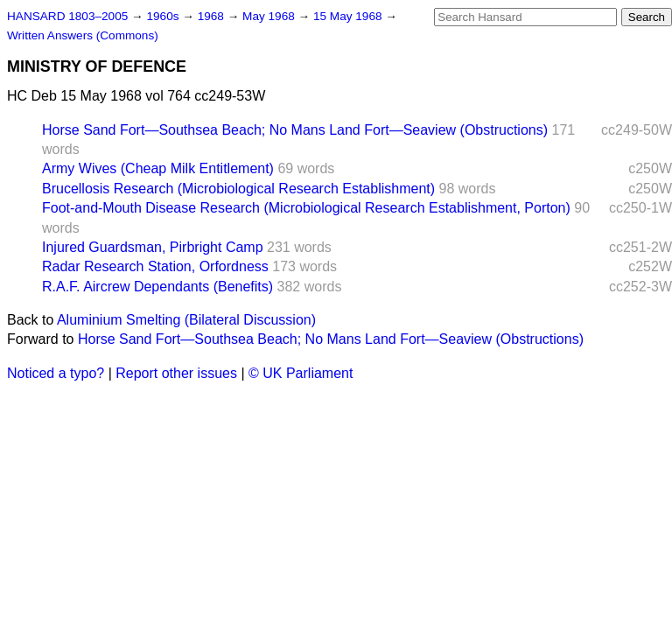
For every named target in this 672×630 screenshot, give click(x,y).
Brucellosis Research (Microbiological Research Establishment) (238, 189)
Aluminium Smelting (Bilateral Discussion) (186, 320)
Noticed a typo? (56, 373)
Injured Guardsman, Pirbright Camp (153, 247)
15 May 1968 (349, 16)
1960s (164, 16)
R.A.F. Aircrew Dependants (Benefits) (157, 287)
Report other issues (176, 373)
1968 (213, 16)
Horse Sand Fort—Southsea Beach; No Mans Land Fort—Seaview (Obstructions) (295, 130)
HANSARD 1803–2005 (67, 16)
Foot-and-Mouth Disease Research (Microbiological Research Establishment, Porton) (306, 208)
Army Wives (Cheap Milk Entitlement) (158, 168)
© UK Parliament (301, 373)
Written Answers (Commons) (83, 35)
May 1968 (270, 16)
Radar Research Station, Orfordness (155, 266)
